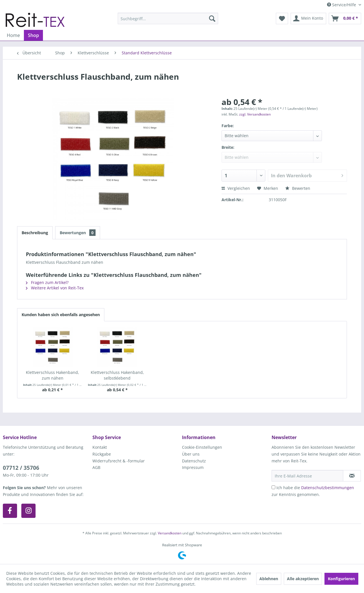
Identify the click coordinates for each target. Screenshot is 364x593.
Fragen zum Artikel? (47, 282)
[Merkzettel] (282, 18)
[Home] (13, 35)
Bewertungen (78, 233)
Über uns (191, 454)
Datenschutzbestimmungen (328, 488)
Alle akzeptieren (303, 579)
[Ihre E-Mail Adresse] (307, 476)
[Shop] (33, 35)
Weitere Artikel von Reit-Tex (55, 288)
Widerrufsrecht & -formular (119, 461)
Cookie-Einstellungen (202, 447)
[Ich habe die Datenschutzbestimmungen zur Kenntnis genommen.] (273, 487)
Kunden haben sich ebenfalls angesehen (61, 315)
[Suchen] (212, 18)
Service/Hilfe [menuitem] (342, 5)
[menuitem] (168, 18)
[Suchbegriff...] (168, 18)
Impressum (193, 467)
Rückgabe (102, 454)
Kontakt (100, 447)
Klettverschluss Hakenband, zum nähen (52, 375)
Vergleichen (236, 188)
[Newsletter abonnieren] (352, 476)
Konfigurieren (341, 579)
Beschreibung (35, 233)
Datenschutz (194, 461)
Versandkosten (170, 533)
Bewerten (298, 188)
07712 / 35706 (21, 468)
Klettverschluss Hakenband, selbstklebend (117, 375)
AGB (96, 467)
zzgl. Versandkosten (255, 114)
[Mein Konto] (308, 18)
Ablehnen (269, 579)
